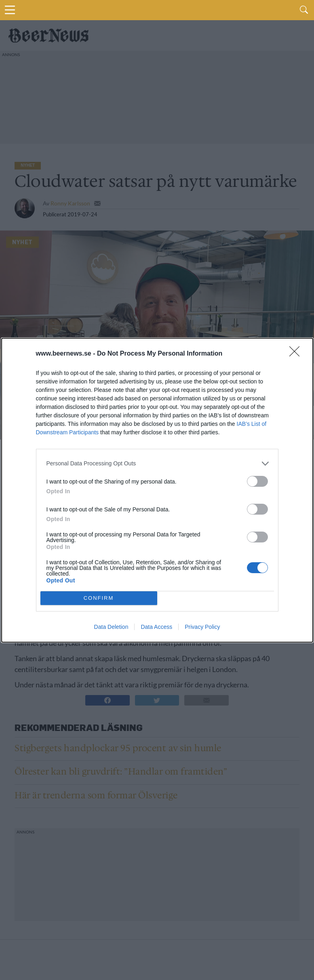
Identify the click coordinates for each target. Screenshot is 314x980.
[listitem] (157, 464)
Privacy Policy (202, 627)
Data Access (156, 627)
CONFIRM (99, 598)
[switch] (257, 481)
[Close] (297, 354)
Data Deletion (111, 627)
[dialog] (157, 490)
